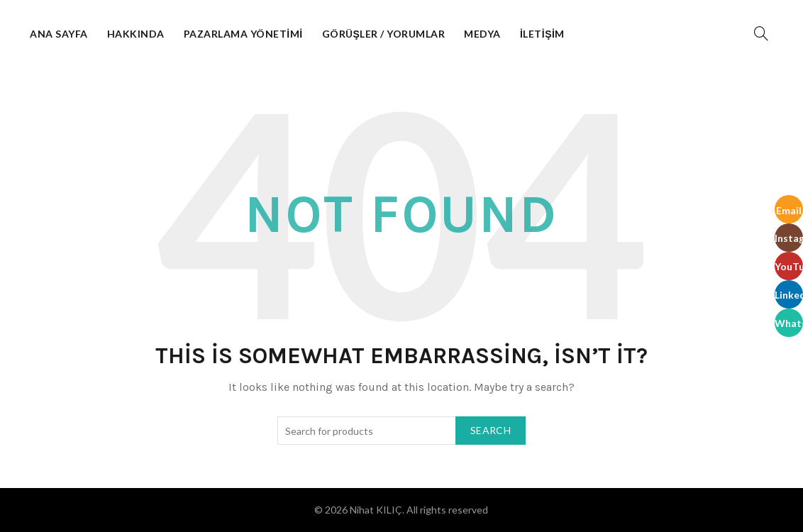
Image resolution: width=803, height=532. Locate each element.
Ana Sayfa (59, 34)
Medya (482, 34)
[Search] (761, 33)
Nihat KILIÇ (376, 510)
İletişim (542, 34)
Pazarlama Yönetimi (243, 34)
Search (491, 430)
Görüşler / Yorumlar (384, 34)
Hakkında (136, 34)
